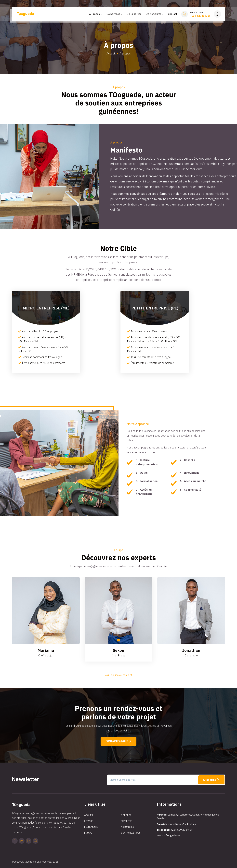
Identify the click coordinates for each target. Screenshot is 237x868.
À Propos (96, 15)
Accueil (111, 53)
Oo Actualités (155, 15)
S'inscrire (211, 780)
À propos (126, 815)
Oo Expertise (134, 15)
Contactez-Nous (131, 833)
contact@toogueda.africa (182, 824)
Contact (173, 15)
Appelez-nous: (200, 15)
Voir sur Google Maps (169, 836)
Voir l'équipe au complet (118, 675)
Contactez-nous (118, 741)
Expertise (127, 821)
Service (89, 821)
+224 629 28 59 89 (182, 830)
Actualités (128, 827)
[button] (113, 668)
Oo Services (114, 15)
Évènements (91, 827)
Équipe (88, 833)
